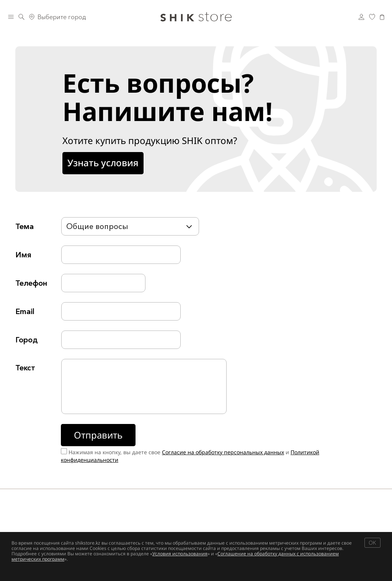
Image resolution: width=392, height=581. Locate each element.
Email (25, 311)
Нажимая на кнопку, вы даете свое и (190, 456)
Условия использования (180, 554)
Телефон (31, 283)
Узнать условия (103, 163)
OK (372, 543)
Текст (25, 368)
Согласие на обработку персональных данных (223, 452)
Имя (23, 255)
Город (27, 340)
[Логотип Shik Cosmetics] (196, 17)
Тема (24, 226)
